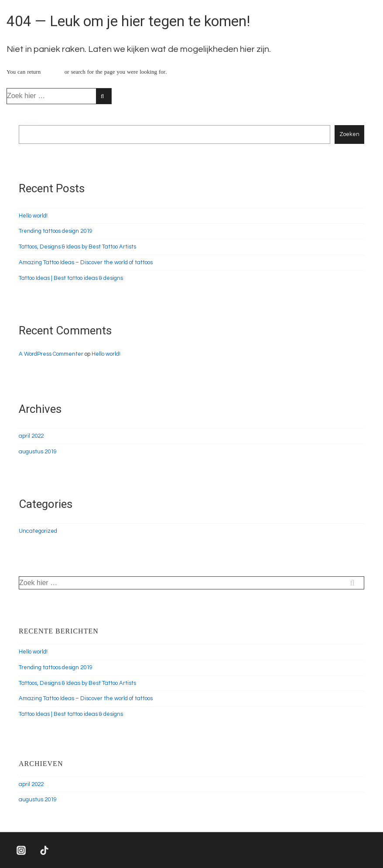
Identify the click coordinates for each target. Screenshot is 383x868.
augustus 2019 (38, 452)
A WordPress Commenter (51, 354)
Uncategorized (38, 531)
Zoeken (29, 121)
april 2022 (31, 436)
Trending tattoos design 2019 (56, 231)
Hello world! (33, 216)
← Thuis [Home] (53, 72)
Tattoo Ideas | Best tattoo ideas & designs (71, 278)
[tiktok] (44, 850)
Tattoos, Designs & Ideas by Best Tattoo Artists (77, 247)
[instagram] (21, 850)
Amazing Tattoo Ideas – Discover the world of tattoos (86, 262)
